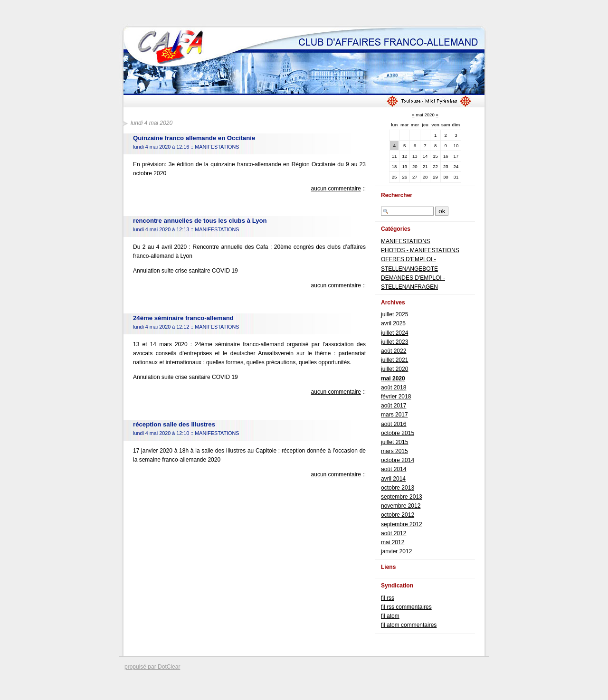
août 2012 (394, 533)
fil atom (390, 616)
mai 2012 (393, 542)
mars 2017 (394, 415)
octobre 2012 (398, 515)
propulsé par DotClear (152, 667)
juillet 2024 (394, 333)
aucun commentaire (336, 189)
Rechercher (397, 195)
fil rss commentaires (406, 607)
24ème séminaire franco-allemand (183, 318)
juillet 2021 (394, 360)
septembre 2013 (402, 497)
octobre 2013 (398, 488)
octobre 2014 (398, 460)
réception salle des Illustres (174, 424)
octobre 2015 (398, 433)
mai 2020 (393, 378)
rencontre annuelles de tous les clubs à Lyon (200, 221)
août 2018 (394, 388)
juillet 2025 (394, 314)
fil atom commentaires (409, 625)
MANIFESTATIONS (217, 147)
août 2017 (394, 406)
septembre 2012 (402, 524)
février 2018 (396, 397)
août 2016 (394, 424)
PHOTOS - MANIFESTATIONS (420, 250)
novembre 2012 (401, 506)
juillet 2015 (394, 442)
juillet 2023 (394, 342)
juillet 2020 (394, 369)
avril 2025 (393, 323)
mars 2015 (394, 451)
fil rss (388, 598)
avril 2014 (393, 479)
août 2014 (394, 469)
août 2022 (394, 351)
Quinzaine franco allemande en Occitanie (194, 138)
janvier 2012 (396, 551)
